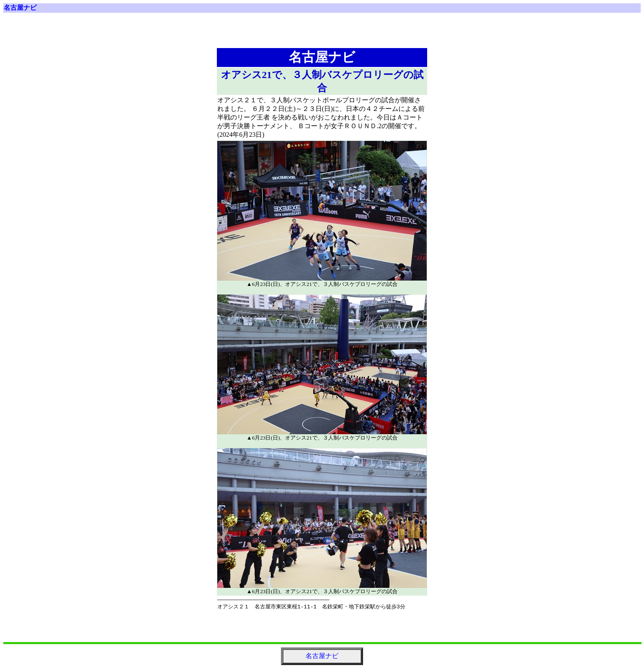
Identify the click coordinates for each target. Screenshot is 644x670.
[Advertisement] (322, 34)
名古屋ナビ (20, 8)
